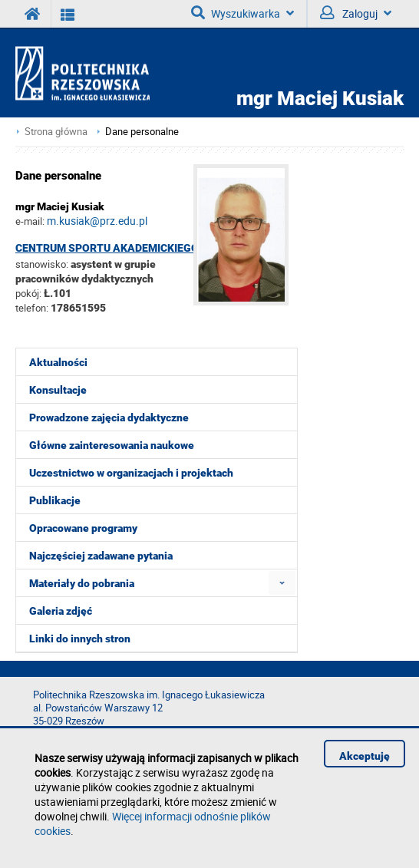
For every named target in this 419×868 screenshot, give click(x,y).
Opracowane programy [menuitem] (83, 528)
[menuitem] (282, 583)
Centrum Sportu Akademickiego (107, 248)
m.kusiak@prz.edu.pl (97, 221)
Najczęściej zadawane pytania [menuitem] (101, 556)
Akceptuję (365, 756)
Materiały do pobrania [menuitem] (82, 583)
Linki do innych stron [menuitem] (80, 639)
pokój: (30, 293)
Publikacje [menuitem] (55, 500)
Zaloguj (356, 13)
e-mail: (30, 221)
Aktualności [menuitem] (58, 362)
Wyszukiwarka (242, 13)
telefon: (32, 308)
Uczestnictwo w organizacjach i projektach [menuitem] (131, 473)
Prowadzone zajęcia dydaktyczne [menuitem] (109, 417)
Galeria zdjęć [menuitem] (61, 611)
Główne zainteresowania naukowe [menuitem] (112, 445)
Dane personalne (142, 132)
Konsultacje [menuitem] (58, 390)
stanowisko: (42, 264)
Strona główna (56, 132)
